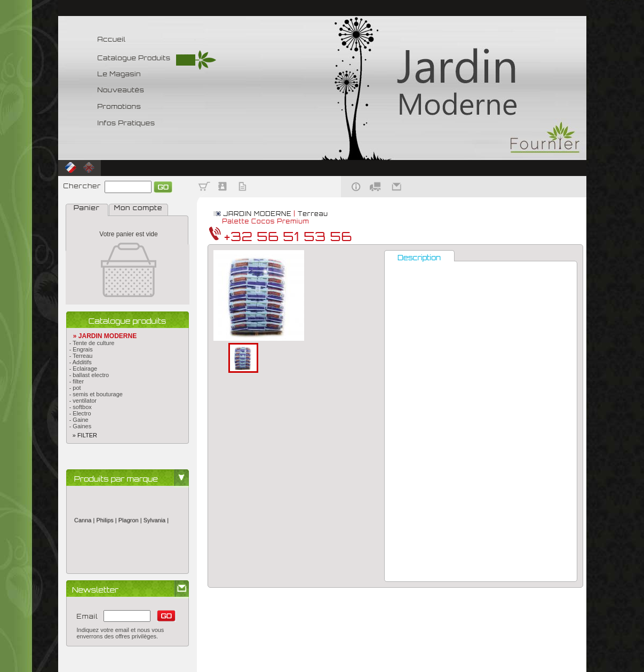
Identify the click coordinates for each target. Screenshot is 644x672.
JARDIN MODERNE (257, 214)
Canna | (85, 522)
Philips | (107, 522)
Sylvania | (156, 522)
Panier (87, 208)
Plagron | (130, 522)
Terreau (313, 214)
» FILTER (82, 435)
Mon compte (138, 208)
